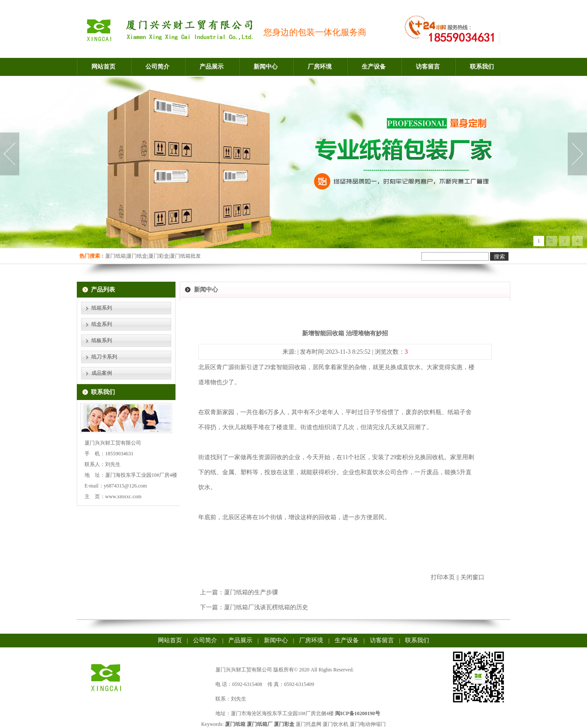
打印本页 (443, 577)
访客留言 (428, 67)
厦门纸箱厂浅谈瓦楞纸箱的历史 (266, 607)
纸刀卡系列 (104, 357)
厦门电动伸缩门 (368, 724)
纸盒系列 (102, 324)
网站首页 (103, 67)
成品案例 (102, 373)
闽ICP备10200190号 (358, 713)
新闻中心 (266, 67)
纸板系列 (102, 340)
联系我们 (482, 67)
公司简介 (157, 67)
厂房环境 (320, 67)
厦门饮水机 (336, 724)
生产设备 (374, 67)
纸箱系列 (102, 308)
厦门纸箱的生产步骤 (251, 592)
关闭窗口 (472, 577)
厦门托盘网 (309, 724)
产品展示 (212, 67)
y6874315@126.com (126, 486)
